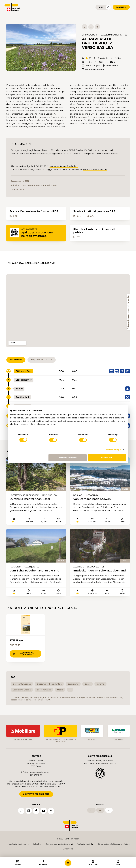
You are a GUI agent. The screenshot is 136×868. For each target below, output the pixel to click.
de (91, 810)
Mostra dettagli (113, 450)
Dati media (68, 849)
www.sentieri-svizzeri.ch (128, 305)
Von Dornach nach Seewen (92, 499)
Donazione (121, 7)
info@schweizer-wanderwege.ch (36, 772)
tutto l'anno (110, 66)
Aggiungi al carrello (23, 654)
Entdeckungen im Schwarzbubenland (100, 570)
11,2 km (116, 58)
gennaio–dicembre (93, 69)
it (109, 810)
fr (100, 810)
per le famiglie (91, 66)
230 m (111, 62)
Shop (101, 7)
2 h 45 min (101, 58)
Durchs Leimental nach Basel (30, 499)
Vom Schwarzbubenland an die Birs (34, 570)
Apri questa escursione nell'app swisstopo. (37, 234)
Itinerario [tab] (16, 360)
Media (87, 62)
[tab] (60, 68)
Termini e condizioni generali (59, 844)
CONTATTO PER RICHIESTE (36, 794)
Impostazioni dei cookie (18, 844)
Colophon (37, 844)
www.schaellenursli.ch (95, 169)
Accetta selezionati (68, 458)
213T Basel (17, 640)
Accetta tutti (107, 458)
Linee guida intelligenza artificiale (114, 844)
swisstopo (128, 319)
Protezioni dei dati (86, 844)
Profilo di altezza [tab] (42, 360)
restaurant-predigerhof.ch (64, 166)
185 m (99, 62)
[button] (41, 47)
